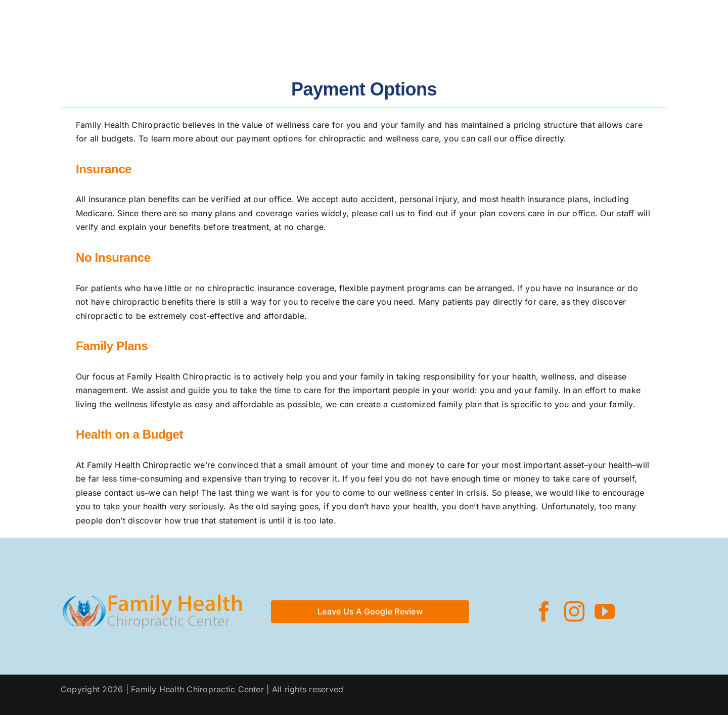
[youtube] (605, 611)
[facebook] (544, 611)
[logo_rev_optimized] (69, 23)
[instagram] (574, 611)
